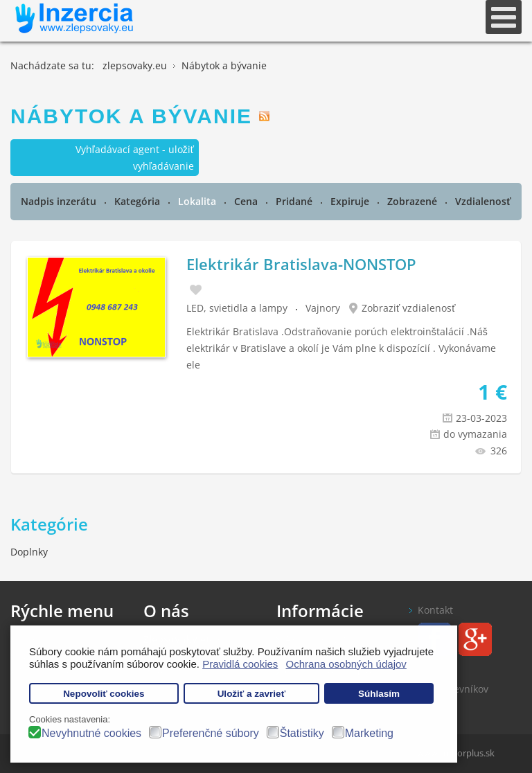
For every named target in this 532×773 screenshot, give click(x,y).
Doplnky (29, 552)
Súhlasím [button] (379, 694)
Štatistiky (302, 733)
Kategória (139, 201)
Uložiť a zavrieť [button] (251, 694)
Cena (247, 201)
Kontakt (435, 610)
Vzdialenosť (483, 201)
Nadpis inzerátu (60, 201)
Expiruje (351, 201)
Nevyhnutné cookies (91, 733)
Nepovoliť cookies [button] (104, 694)
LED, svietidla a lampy (237, 308)
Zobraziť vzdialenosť (409, 308)
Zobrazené (414, 201)
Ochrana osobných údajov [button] (346, 664)
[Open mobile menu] (504, 17)
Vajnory (323, 308)
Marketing (369, 733)
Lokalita (198, 201)
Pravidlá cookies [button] (240, 664)
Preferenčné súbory (211, 733)
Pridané (295, 201)
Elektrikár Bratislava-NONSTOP (301, 264)
